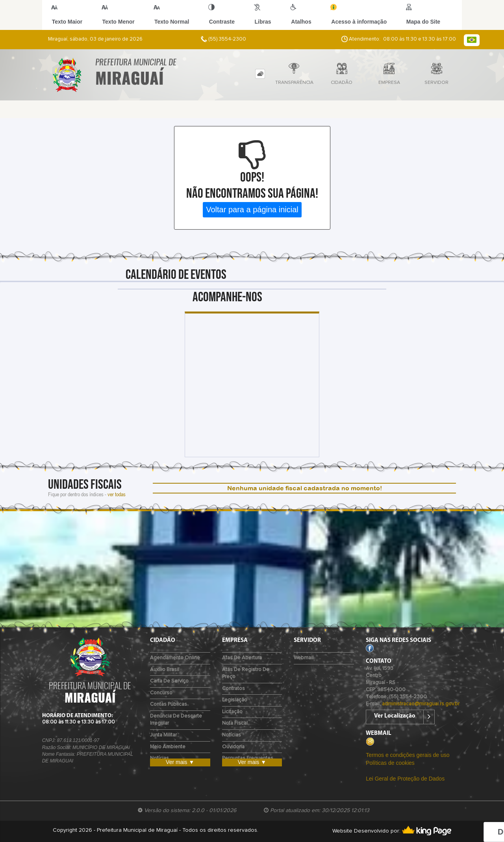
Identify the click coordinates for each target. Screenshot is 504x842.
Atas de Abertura (242, 658)
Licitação (232, 712)
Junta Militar (163, 735)
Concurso (161, 693)
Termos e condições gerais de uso (408, 755)
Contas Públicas (169, 704)
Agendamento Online (175, 658)
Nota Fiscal (235, 723)
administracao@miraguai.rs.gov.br (421, 704)
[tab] (260, 74)
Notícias (232, 735)
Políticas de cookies (390, 763)
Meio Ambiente (168, 747)
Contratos (233, 689)
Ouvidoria (233, 747)
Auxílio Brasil (165, 670)
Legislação (235, 700)
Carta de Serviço (169, 681)
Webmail (304, 658)
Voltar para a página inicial (252, 210)
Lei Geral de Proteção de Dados (405, 779)
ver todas (117, 494)
